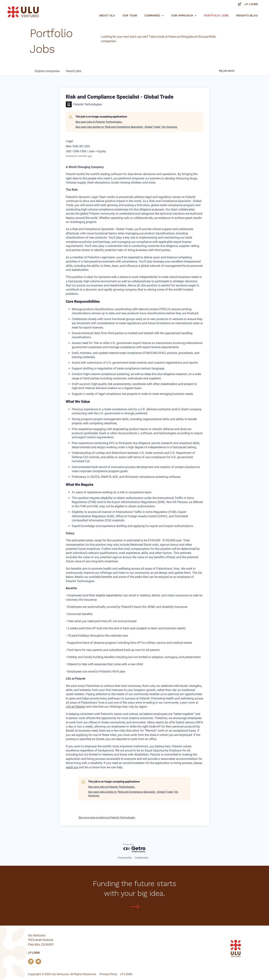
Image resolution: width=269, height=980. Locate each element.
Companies (154, 16)
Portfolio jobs (216, 16)
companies (47, 71)
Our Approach (184, 16)
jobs (74, 71)
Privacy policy (125, 858)
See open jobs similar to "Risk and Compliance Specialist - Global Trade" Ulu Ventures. (127, 127)
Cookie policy (142, 858)
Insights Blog (247, 16)
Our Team (130, 16)
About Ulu (107, 16)
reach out (72, 767)
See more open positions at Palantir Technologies (107, 817)
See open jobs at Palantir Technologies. (99, 122)
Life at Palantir (75, 707)
